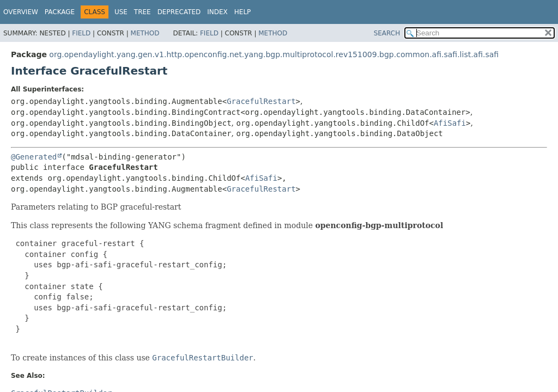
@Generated (34, 157)
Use (121, 12)
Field (81, 33)
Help (243, 12)
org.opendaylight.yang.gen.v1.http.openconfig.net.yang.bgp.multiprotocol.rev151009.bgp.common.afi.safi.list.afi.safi (274, 54)
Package (60, 12)
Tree (142, 12)
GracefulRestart (261, 101)
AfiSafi (450, 123)
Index (217, 12)
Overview (21, 12)
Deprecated (179, 12)
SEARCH (387, 33)
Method (145, 33)
